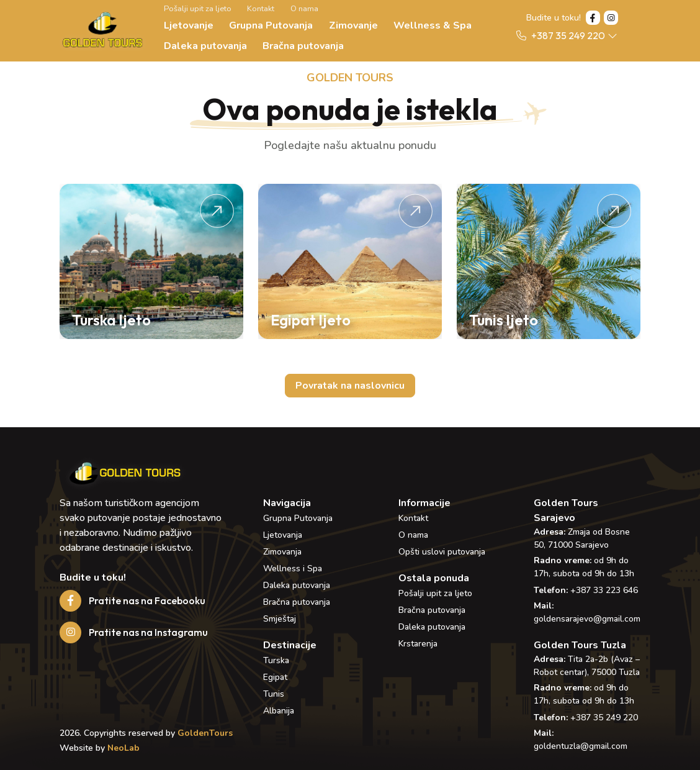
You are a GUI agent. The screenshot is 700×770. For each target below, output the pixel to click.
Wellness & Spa (433, 25)
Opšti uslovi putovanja (442, 552)
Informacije (424, 503)
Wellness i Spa (293, 568)
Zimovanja (282, 552)
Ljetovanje (189, 25)
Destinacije (290, 645)
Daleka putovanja (205, 46)
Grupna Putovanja (271, 25)
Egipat (275, 677)
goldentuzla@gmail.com (581, 746)
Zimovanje (353, 25)
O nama (304, 9)
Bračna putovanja (303, 46)
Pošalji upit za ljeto (198, 9)
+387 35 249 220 (604, 718)
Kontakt (261, 9)
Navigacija (287, 503)
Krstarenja (418, 644)
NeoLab (123, 748)
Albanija (279, 711)
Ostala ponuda (434, 578)
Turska (276, 660)
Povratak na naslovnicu (350, 386)
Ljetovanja (283, 535)
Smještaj (280, 619)
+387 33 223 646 (604, 590)
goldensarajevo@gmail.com (587, 619)
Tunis (274, 694)
